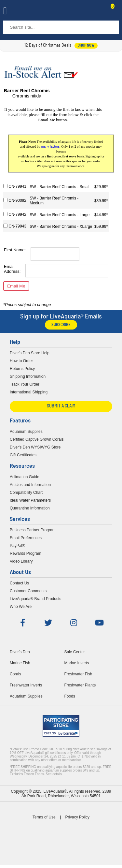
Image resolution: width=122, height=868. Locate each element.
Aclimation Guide (25, 477)
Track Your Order (25, 384)
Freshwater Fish (78, 674)
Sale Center (75, 652)
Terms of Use (44, 817)
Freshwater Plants (80, 685)
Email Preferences (26, 538)
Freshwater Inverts (26, 685)
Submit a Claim (61, 406)
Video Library (21, 561)
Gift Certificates (23, 455)
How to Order (21, 361)
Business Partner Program (33, 530)
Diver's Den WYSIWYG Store (35, 447)
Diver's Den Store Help (30, 353)
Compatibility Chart (26, 493)
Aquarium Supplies (26, 432)
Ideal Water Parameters (30, 500)
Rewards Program (26, 553)
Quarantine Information (30, 508)
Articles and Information (30, 485)
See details (54, 774)
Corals (15, 674)
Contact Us (97, 12)
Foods (70, 696)
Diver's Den (20, 652)
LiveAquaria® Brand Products (35, 599)
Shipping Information (28, 376)
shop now (86, 46)
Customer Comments (28, 591)
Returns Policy (22, 369)
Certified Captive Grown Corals (37, 439)
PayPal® (17, 546)
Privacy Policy (77, 817)
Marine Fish (20, 663)
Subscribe (61, 325)
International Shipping (29, 392)
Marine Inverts (77, 663)
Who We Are (21, 607)
